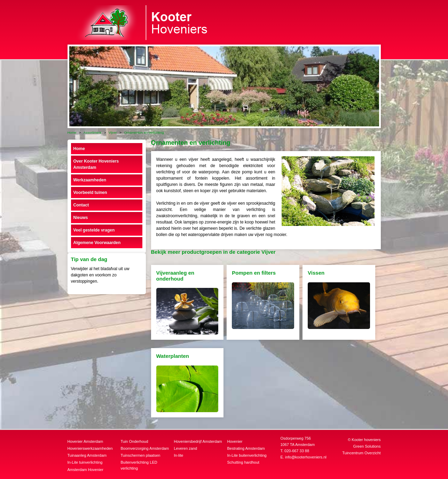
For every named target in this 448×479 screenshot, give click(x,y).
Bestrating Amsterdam (246, 448)
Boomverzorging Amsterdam (145, 448)
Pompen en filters (254, 273)
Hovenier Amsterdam (85, 441)
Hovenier (235, 441)
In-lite (179, 455)
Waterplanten (173, 356)
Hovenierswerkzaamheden (90, 448)
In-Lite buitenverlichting (247, 455)
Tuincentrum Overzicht (361, 453)
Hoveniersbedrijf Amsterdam (198, 441)
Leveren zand (186, 448)
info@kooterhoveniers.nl (306, 457)
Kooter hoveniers (366, 440)
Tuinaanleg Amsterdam (87, 455)
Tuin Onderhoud (135, 441)
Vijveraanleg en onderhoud (175, 276)
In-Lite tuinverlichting (85, 462)
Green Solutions (367, 446)
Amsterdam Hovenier (85, 470)
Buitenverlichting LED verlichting (139, 465)
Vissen (316, 273)
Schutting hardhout (243, 462)
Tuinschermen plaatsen (141, 455)
